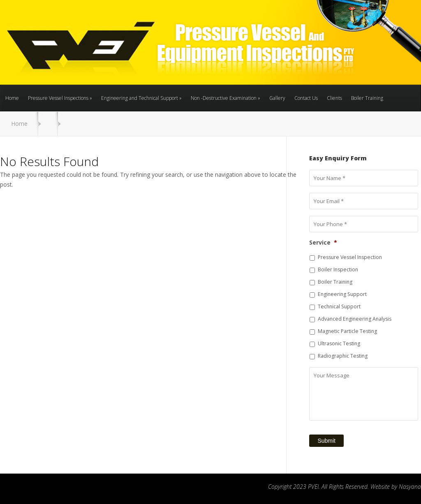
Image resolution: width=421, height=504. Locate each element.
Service (323, 243)
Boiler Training (367, 98)
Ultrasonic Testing (339, 343)
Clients (334, 98)
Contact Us (306, 98)
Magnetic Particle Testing (347, 331)
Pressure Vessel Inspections (60, 98)
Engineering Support (342, 294)
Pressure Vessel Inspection (350, 257)
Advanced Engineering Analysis (355, 319)
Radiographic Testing (343, 356)
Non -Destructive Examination (226, 98)
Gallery (277, 98)
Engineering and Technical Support (141, 98)
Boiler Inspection (338, 269)
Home (12, 98)
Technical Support (339, 306)
